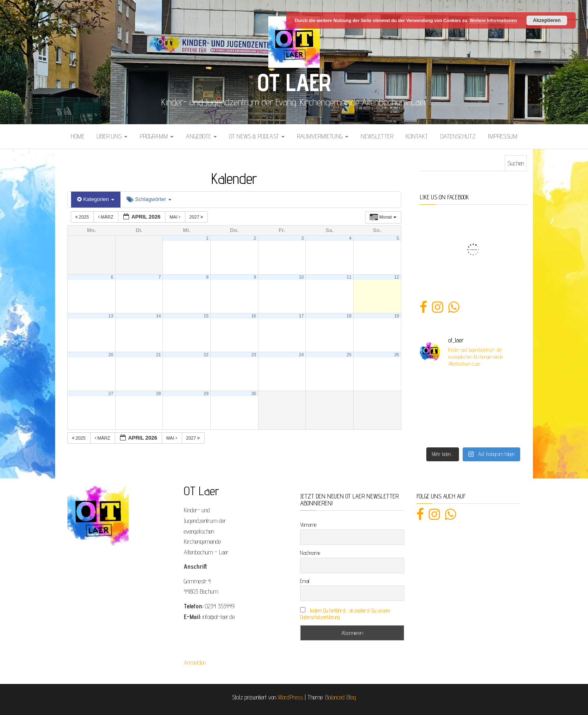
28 (158, 393)
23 (254, 355)
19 (396, 316)
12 (396, 277)
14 (158, 316)
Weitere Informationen (493, 20)
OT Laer (294, 82)
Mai (176, 217)
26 (396, 355)
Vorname (308, 525)
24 (301, 355)
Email (305, 581)
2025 (83, 217)
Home (78, 136)
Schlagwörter (149, 199)
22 (206, 355)
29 (206, 393)
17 (301, 316)
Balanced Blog (341, 697)
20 (111, 355)
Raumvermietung (323, 136)
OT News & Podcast (257, 136)
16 (254, 316)
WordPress (290, 697)
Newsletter (377, 136)
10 (301, 277)
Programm (157, 136)
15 (206, 316)
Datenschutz (458, 136)
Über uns (112, 136)
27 (111, 393)
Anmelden (195, 662)
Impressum (503, 136)
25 (349, 355)
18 (349, 316)
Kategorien (96, 199)
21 (158, 355)
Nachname (310, 553)
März (106, 217)
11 (349, 277)
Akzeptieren (547, 20)
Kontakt (417, 136)
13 (111, 316)
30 (254, 393)
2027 (197, 217)
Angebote (201, 136)
